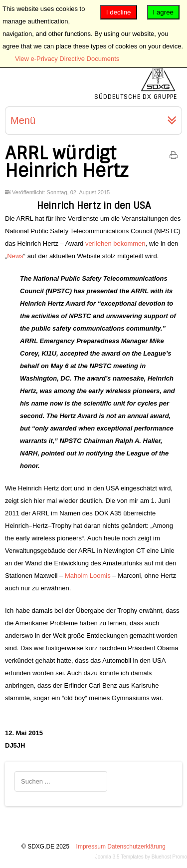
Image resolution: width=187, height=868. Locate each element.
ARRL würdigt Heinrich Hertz (67, 162)
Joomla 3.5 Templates (119, 857)
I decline (119, 12)
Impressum (91, 847)
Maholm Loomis (89, 576)
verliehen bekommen (115, 243)
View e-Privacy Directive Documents (67, 59)
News (15, 256)
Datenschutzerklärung (136, 847)
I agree (164, 12)
